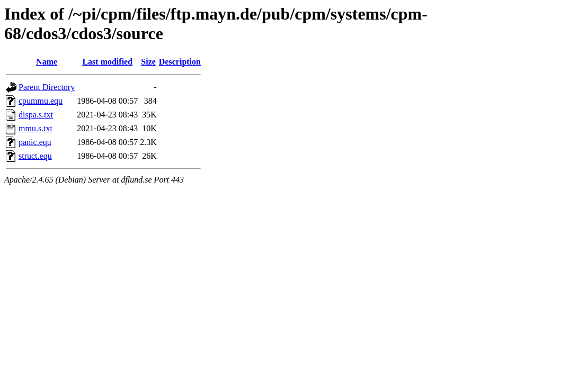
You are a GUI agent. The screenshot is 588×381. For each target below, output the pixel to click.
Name (47, 62)
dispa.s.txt (36, 115)
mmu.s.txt (35, 128)
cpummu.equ (41, 101)
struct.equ (35, 156)
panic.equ (35, 142)
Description (180, 62)
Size (148, 62)
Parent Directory (47, 87)
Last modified (107, 62)
